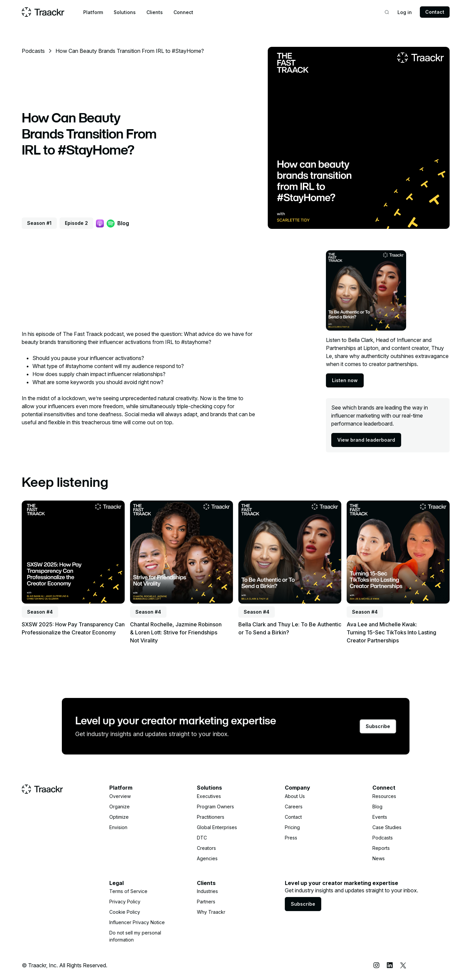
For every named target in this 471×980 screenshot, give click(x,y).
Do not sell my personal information (135, 936)
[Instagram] (376, 965)
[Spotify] (111, 223)
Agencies (207, 858)
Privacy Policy (125, 902)
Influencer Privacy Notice (137, 922)
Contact (435, 12)
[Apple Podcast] (100, 223)
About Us (295, 796)
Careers (294, 807)
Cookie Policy (125, 912)
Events (380, 817)
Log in (405, 12)
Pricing (292, 827)
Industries (207, 891)
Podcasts (33, 51)
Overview (120, 796)
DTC (202, 838)
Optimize (119, 817)
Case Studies (387, 827)
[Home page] (43, 12)
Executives (209, 796)
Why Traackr (211, 912)
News (379, 858)
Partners (206, 902)
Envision (118, 827)
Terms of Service (128, 891)
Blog (123, 223)
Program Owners (215, 807)
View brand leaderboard (366, 440)
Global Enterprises (217, 827)
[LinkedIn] (390, 965)
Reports (381, 848)
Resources (384, 796)
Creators (206, 848)
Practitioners (211, 817)
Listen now (345, 380)
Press (291, 838)
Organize (120, 807)
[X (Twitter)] (403, 965)
